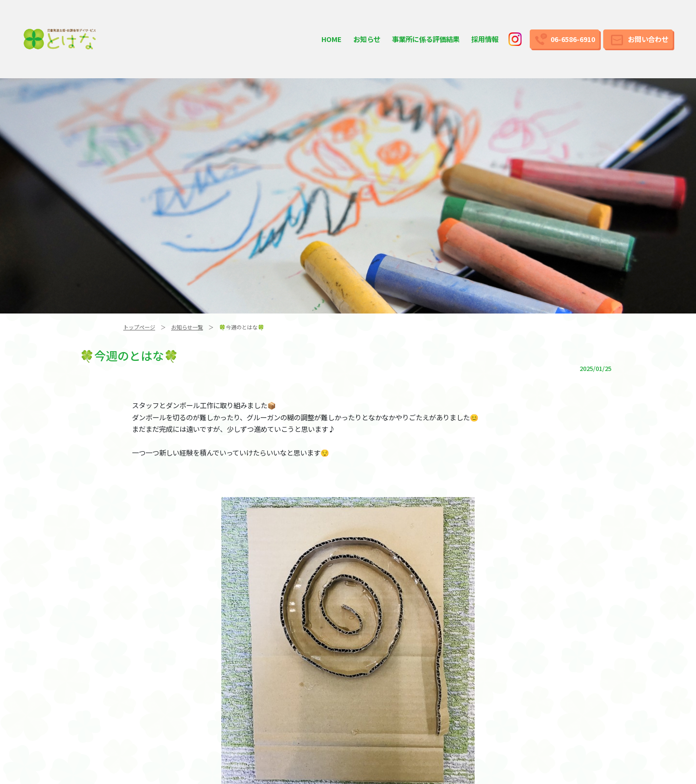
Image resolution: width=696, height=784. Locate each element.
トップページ (139, 327)
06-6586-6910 (573, 39)
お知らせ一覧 (187, 327)
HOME (332, 39)
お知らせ (367, 39)
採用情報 (485, 39)
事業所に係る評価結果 (426, 39)
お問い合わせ (648, 39)
